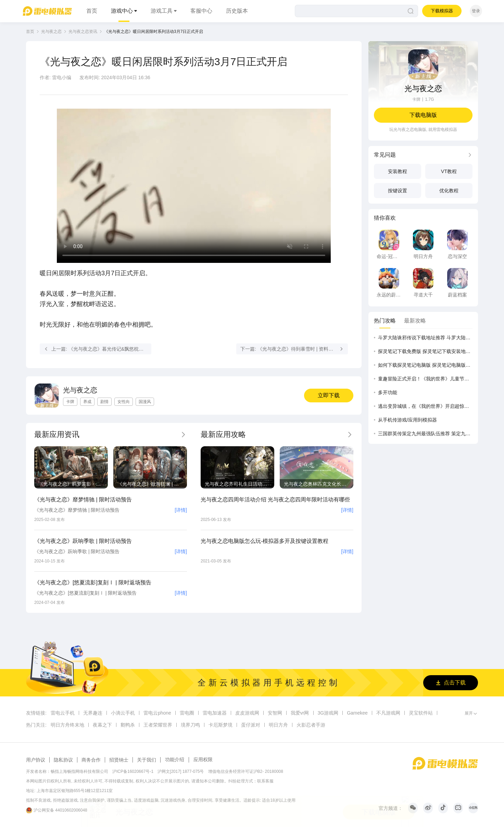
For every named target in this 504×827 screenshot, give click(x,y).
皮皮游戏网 (247, 713)
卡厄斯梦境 (220, 725)
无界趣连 (93, 713)
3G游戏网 (328, 713)
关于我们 (147, 760)
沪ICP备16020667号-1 (133, 771)
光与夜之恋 (51, 32)
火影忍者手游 (311, 725)
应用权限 (203, 759)
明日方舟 (278, 725)
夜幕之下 (102, 725)
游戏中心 (122, 11)
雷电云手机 (63, 713)
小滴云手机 (123, 713)
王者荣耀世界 (158, 725)
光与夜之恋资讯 (83, 32)
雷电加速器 (215, 713)
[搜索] (356, 11)
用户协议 (36, 760)
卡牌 (416, 99)
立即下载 (329, 395)
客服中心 (201, 11)
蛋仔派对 (251, 725)
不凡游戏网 (388, 713)
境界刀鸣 (190, 725)
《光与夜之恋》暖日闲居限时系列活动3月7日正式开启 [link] (154, 32)
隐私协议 (63, 760)
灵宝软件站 (421, 713)
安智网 (275, 713)
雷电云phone (157, 713)
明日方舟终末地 (67, 725)
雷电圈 (187, 713)
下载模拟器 (442, 11)
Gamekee (357, 713)
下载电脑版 (423, 115)
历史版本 (237, 11)
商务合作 (91, 760)
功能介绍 (175, 759)
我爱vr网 (300, 713)
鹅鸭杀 (128, 725)
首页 (92, 11)
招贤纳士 (119, 760)
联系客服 (265, 781)
